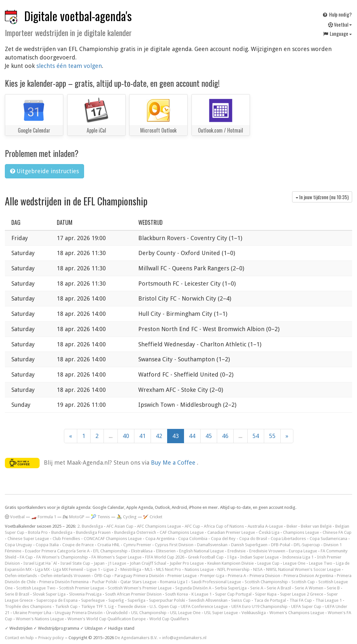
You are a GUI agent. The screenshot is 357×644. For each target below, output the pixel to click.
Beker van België (316, 526)
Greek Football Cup (206, 557)
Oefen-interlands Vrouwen (66, 576)
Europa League (303, 551)
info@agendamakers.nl (184, 638)
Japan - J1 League (110, 563)
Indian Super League (259, 557)
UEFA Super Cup (306, 606)
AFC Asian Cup (120, 526)
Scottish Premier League (82, 588)
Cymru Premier (137, 545)
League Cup (268, 563)
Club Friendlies (66, 539)
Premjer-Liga (212, 576)
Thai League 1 (329, 600)
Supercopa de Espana (57, 600)
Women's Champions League (297, 613)
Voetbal (340, 24)
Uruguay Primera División (79, 613)
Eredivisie (237, 551)
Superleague (93, 600)
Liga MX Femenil (68, 569)
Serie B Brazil (17, 594)
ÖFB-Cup (103, 576)
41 (142, 436)
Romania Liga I (174, 582)
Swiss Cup (241, 600)
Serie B (333, 588)
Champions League (301, 532)
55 (272, 436)
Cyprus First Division (174, 545)
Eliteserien (166, 551)
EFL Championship (110, 551)
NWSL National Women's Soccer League (303, 569)
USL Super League (221, 613)
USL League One (185, 613)
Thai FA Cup (301, 600)
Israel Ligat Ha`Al (40, 563)
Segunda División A (193, 588)
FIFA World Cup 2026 (165, 557)
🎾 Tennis (100, 517)
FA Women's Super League (117, 557)
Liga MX (42, 569)
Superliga (136, 600)
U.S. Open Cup (163, 606)
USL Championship (149, 613)
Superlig (116, 600)
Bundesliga (62, 532)
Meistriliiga (131, 569)
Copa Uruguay (18, 545)
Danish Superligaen (249, 545)
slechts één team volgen (69, 66)
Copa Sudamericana (328, 539)
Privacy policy (51, 638)
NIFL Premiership (234, 569)
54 (256, 436)
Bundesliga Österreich (135, 532)
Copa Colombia (193, 539)
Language (337, 33)
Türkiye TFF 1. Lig (98, 606)
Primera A (237, 576)
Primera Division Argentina (308, 576)
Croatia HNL (109, 545)
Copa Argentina (160, 539)
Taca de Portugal (270, 600)
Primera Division (265, 576)
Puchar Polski (105, 582)
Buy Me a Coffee (174, 463)
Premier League (182, 576)
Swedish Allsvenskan (208, 600)
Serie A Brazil (279, 588)
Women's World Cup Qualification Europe (107, 619)
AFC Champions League (159, 526)
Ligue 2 (110, 569)
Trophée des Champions (28, 606)
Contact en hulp (19, 638)
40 (126, 436)
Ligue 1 (93, 569)
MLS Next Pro (169, 569)
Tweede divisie (132, 606)
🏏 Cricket (153, 517)
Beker (292, 526)
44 (192, 436)
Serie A (257, 588)
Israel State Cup (75, 563)
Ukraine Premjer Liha (32, 613)
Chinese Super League (28, 539)
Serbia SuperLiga (231, 588)
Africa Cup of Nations (224, 526)
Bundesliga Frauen (93, 532)
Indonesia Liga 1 (298, 557)
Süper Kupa (266, 594)
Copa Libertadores (288, 539)
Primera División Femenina (64, 582)
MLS (149, 569)
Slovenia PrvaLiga (85, 594)
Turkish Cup (66, 606)
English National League (202, 551)
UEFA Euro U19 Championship (259, 606)
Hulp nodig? (337, 14)
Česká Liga (269, 532)
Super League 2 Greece (302, 594)
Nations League (199, 569)
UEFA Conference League (204, 606)
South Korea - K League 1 (188, 594)
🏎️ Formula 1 (44, 517)
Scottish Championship (266, 582)
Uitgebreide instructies (44, 171)
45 (209, 436)
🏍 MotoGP (74, 517)
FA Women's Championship (62, 557)
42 (159, 436)
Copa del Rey (223, 539)
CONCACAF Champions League (113, 539)
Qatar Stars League (138, 582)
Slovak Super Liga (49, 594)
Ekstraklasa (142, 551)
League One (294, 563)
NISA (258, 569)
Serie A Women (309, 588)
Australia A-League (265, 526)
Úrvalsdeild (117, 613)
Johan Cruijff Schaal (148, 563)
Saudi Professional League (216, 582)
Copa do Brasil (253, 539)
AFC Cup (192, 526)
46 (225, 436)
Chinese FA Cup (337, 532)
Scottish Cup (303, 582)
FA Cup (26, 557)
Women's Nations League (40, 619)
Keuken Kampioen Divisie (231, 563)
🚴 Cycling (127, 517)
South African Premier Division (133, 594)
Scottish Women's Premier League (140, 588)
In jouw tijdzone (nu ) (322, 197)
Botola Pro (38, 532)
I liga (232, 557)
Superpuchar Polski (167, 600)
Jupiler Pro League (187, 563)
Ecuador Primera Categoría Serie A (57, 551)
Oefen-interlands (21, 576)
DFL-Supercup (307, 545)
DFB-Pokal (281, 545)
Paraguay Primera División (139, 576)
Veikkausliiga (254, 613)
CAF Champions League (182, 532)
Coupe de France (78, 545)
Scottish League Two (36, 588)
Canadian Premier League (231, 532)
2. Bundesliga (90, 526)
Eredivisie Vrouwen (267, 551)
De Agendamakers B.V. (136, 638)
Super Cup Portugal (233, 594)
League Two (321, 563)
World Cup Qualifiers (169, 619)
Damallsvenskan (212, 545)
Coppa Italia (47, 545)
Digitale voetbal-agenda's (78, 16)
